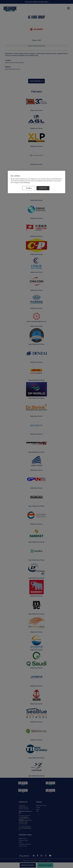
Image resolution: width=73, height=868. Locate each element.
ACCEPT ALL (43, 188)
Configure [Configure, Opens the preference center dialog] (29, 188)
